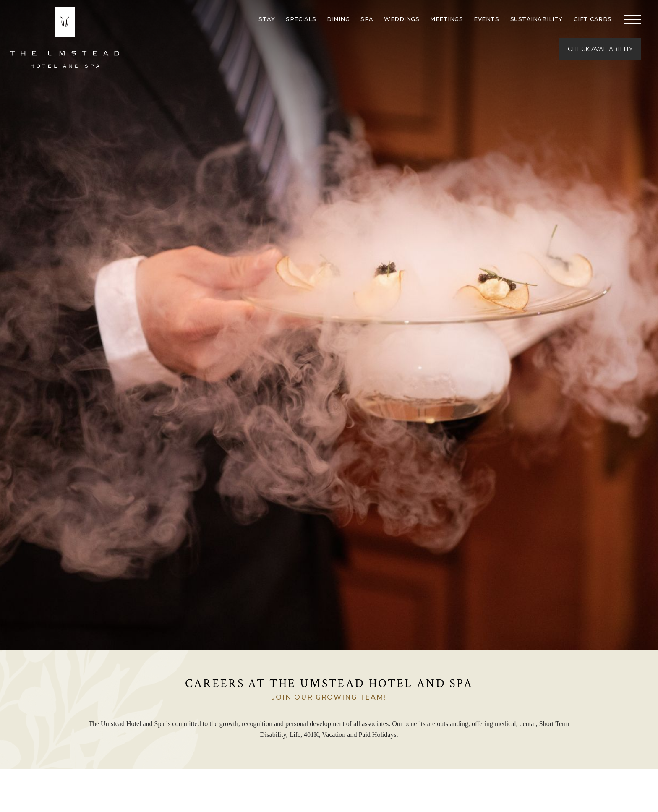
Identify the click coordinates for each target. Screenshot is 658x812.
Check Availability (600, 49)
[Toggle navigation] (633, 19)
